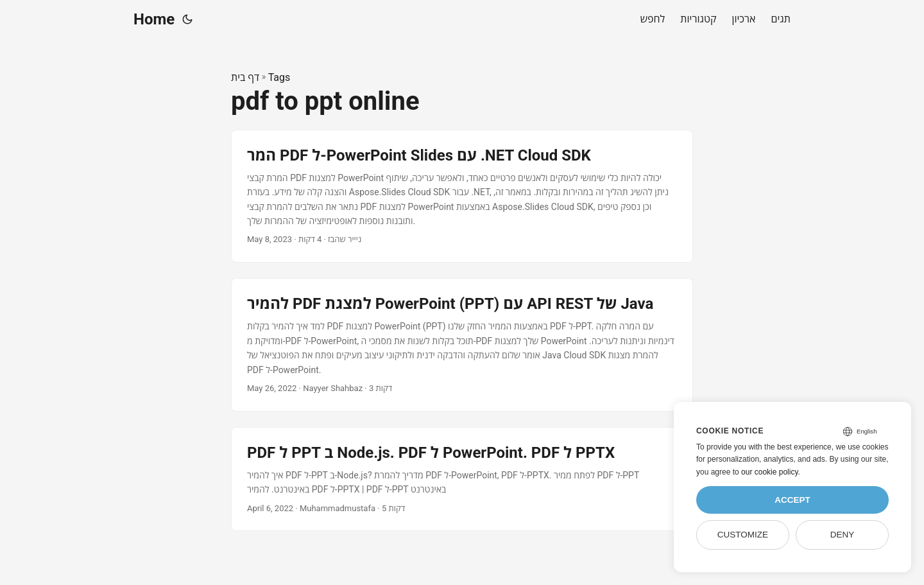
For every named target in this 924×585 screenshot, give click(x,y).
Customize (743, 535)
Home (154, 19)
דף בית (245, 77)
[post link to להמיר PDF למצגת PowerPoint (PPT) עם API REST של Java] (462, 345)
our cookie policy (770, 472)
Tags (279, 77)
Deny (843, 535)
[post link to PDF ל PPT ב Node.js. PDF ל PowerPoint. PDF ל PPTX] (462, 479)
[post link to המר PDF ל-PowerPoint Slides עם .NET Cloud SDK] (462, 196)
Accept (792, 500)
